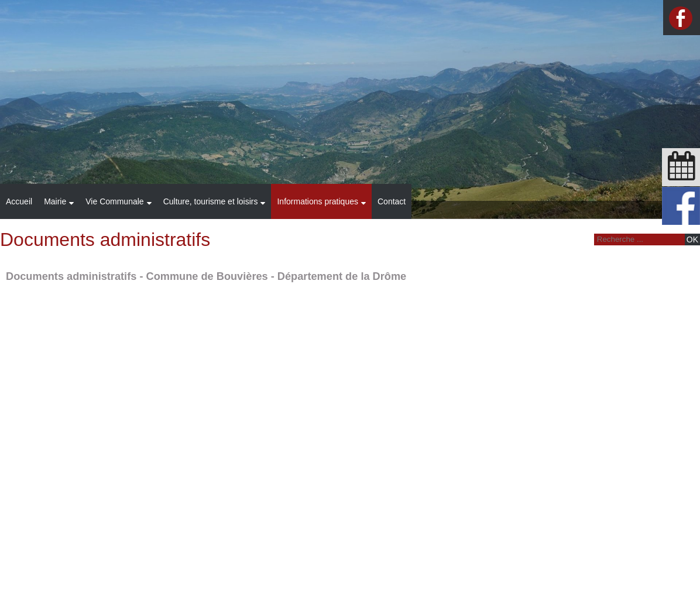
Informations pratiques (318, 201)
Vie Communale (114, 201)
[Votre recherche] (638, 239)
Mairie (55, 201)
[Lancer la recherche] (692, 239)
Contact (392, 201)
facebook (681, 18)
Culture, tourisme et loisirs (211, 201)
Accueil (19, 201)
